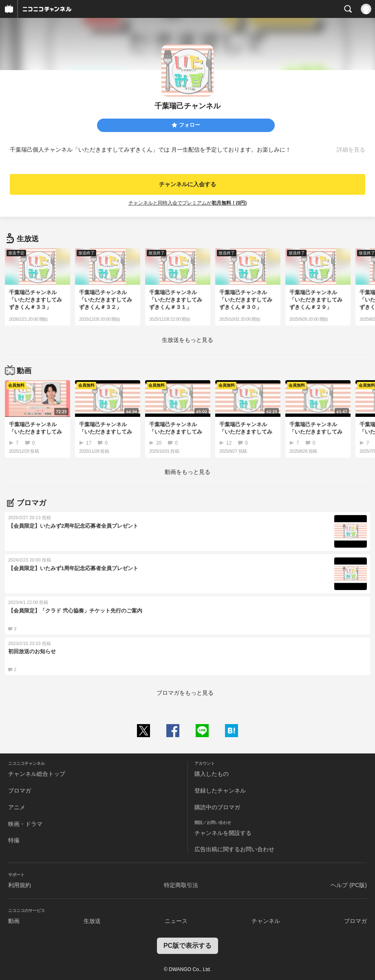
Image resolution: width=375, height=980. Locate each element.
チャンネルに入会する (187, 184)
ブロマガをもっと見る (185, 693)
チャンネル (266, 921)
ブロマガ (20, 791)
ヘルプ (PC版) (349, 885)
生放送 (92, 921)
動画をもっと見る (187, 472)
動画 (14, 921)
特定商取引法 (181, 885)
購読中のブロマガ (217, 807)
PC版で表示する (187, 946)
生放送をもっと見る (187, 340)
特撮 (14, 840)
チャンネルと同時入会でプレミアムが (188, 203)
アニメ (17, 807)
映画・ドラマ (25, 824)
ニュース (176, 921)
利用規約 (20, 885)
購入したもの (212, 774)
